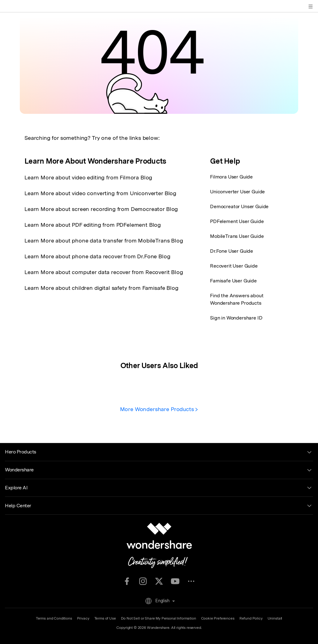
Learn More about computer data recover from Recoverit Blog (104, 272)
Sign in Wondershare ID (236, 318)
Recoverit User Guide (234, 266)
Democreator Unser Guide (239, 206)
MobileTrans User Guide (237, 236)
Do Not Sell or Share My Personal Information (159, 618)
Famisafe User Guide (233, 281)
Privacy (83, 618)
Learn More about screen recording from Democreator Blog (101, 209)
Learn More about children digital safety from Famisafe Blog (101, 288)
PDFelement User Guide (237, 221)
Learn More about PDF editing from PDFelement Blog (93, 225)
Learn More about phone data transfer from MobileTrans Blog (104, 240)
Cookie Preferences (218, 618)
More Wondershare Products (159, 409)
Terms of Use (105, 618)
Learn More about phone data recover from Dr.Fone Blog (97, 256)
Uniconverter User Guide (237, 192)
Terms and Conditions (54, 618)
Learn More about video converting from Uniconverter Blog (100, 193)
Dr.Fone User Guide (232, 251)
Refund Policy (251, 618)
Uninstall (275, 618)
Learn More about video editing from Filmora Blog (88, 177)
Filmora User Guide (231, 177)
